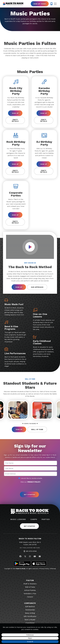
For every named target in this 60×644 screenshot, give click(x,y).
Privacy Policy (44, 569)
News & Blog (30, 613)
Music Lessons (18, 519)
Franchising (30, 623)
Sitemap (53, 569)
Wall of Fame (37, 429)
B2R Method (30, 607)
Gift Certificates (30, 616)
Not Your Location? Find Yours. (30, 548)
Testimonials (30, 610)
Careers (30, 597)
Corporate (30, 603)
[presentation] (30, 487)
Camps (34, 519)
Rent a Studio (30, 620)
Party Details (15, 120)
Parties (46, 519)
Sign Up (15, 113)
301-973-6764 (31, 551)
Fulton (30, 580)
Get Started (29, 526)
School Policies (30, 590)
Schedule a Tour (30, 594)
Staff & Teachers (30, 584)
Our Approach (37, 287)
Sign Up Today (40, 4)
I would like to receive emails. (30, 478)
